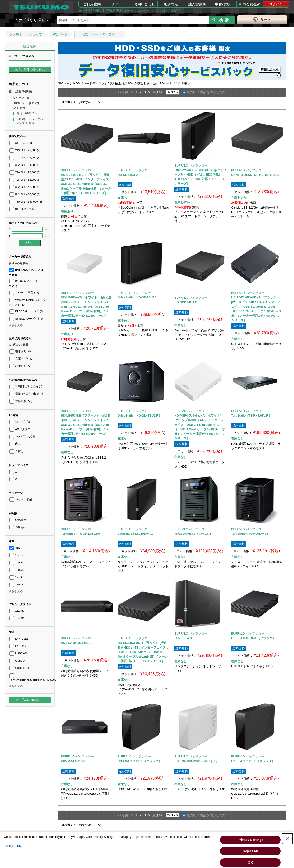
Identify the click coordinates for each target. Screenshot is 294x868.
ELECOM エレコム (26, 311)
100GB (17, 562)
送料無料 (21, 401)
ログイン (276, 4)
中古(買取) (223, 4)
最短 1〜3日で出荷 (26, 394)
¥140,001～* (22, 209)
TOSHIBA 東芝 (24, 292)
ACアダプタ (20, 422)
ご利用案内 (92, 4)
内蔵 (15, 444)
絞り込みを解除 (20, 91)
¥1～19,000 (22, 143)
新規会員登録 (250, 4)
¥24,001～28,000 (25, 172)
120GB (17, 570)
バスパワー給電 (22, 436)
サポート (118, 4)
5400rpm (18, 520)
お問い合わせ (144, 4)
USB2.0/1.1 (19, 668)
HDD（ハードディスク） (100, 34)
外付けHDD (27, 113)
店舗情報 (171, 4)
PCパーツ (60, 34)
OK (250, 863)
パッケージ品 (21, 499)
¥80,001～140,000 (26, 202)
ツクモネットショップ (26, 34)
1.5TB (16, 555)
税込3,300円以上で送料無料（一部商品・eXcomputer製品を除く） (132, 11)
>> (161, 92)
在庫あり (20, 351)
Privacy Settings (250, 840)
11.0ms (17, 611)
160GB (17, 585)
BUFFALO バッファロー (78, 170)
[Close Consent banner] (287, 839)
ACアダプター (21, 429)
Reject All (250, 851)
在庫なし (21, 366)
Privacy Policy (12, 846)
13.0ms (17, 618)
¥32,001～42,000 (25, 187)
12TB (16, 577)
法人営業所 (197, 4)
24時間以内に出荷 (26, 386)
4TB (15, 548)
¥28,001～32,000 (25, 180)
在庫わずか (21, 359)
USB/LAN (18, 653)
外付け (17, 451)
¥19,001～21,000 (25, 150)
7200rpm (18, 527)
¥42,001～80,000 (25, 194)
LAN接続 (18, 646)
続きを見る (16, 325)
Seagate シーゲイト (27, 319)
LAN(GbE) (19, 639)
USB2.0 (17, 661)
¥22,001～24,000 (25, 165)
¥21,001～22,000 (25, 158)
